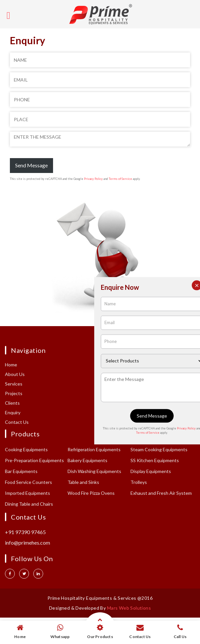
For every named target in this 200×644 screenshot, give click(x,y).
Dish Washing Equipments (94, 471)
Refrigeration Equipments (94, 449)
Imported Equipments (28, 493)
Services (14, 384)
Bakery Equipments (87, 460)
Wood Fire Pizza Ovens (91, 493)
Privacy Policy (93, 179)
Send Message (31, 165)
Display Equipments (151, 471)
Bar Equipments (21, 471)
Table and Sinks (83, 482)
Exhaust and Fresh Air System (161, 493)
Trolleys (139, 482)
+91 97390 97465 (25, 532)
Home (11, 365)
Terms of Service (120, 179)
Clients (12, 403)
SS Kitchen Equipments (155, 460)
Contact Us (17, 422)
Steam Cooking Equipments (159, 449)
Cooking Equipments (26, 449)
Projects (14, 393)
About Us (15, 374)
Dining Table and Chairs (29, 504)
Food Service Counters (29, 482)
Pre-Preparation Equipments (34, 460)
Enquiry (13, 412)
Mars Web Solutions (129, 608)
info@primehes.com (28, 542)
